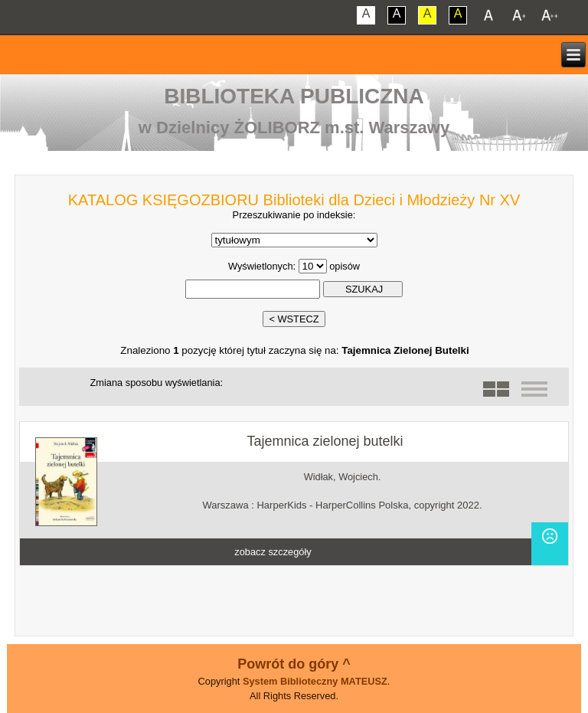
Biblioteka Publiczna (294, 96)
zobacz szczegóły (273, 552)
